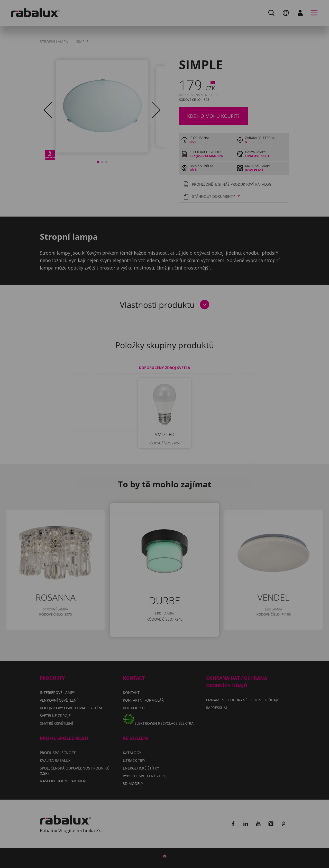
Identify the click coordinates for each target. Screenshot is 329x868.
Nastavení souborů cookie (115, 453)
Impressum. (240, 438)
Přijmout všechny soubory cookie (165, 466)
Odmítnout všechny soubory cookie (203, 453)
